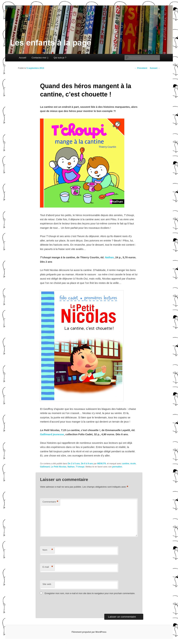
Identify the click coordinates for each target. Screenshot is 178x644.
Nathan (109, 257)
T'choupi (80, 467)
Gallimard (45, 467)
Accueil (22, 58)
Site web (47, 584)
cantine (126, 464)
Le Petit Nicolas (58, 467)
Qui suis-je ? (60, 58)
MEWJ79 (101, 464)
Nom (48, 550)
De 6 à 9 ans (87, 464)
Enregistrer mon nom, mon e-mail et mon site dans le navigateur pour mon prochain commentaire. (90, 593)
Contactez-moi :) (40, 58)
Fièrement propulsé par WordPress (89, 632)
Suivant (155, 68)
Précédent (141, 68)
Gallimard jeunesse (52, 434)
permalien (117, 467)
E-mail (48, 567)
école (133, 464)
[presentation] (64, 605)
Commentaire (50, 502)
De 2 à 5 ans (74, 464)
